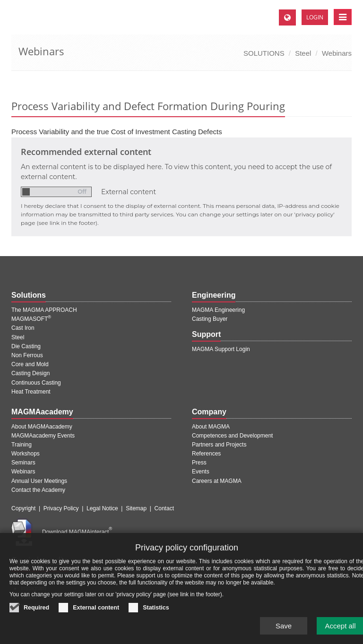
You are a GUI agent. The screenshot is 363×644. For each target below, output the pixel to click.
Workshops (26, 454)
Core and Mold (30, 364)
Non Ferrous (27, 355)
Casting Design (30, 373)
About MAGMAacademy (42, 427)
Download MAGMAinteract (77, 532)
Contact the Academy (38, 490)
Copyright (23, 508)
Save (284, 634)
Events (201, 472)
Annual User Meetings (39, 481)
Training (22, 445)
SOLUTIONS (264, 53)
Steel (303, 53)
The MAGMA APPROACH (44, 310)
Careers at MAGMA (217, 481)
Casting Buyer (210, 319)
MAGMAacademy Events (43, 436)
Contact (164, 508)
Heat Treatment (31, 392)
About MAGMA (211, 427)
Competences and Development (232, 436)
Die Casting (26, 346)
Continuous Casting (36, 383)
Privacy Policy (61, 508)
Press (199, 463)
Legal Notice (102, 508)
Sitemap (136, 508)
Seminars (23, 463)
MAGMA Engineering (218, 310)
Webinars (337, 53)
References (206, 454)
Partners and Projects (219, 445)
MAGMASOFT (31, 319)
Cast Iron (23, 328)
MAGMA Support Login (221, 349)
